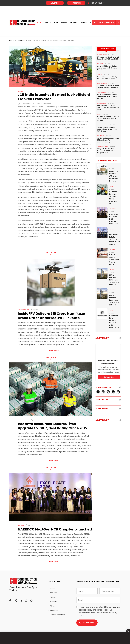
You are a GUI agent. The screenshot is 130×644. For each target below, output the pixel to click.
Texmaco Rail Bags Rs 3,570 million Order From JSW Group (107, 129)
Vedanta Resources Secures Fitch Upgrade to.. (114, 197)
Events (64, 22)
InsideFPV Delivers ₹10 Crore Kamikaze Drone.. (114, 175)
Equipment (21, 40)
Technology (101, 135)
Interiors (100, 75)
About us (53, 593)
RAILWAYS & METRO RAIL (103, 124)
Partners (53, 597)
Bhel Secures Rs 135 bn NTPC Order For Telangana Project (108, 107)
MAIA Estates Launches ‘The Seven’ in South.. (114, 279)
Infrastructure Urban (24, 310)
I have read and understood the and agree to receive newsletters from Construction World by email (99, 611)
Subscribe (76, 3)
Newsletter (54, 610)
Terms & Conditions (57, 615)
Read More (55, 350)
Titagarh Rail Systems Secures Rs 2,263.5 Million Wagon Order (107, 150)
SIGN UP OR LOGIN (96, 3)
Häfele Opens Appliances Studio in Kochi (114, 258)
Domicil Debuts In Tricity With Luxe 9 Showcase (107, 78)
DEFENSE (112, 165)
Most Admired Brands (104, 22)
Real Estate (21, 526)
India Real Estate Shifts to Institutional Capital (114, 238)
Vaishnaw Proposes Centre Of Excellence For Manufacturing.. (108, 139)
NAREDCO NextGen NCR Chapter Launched (114, 218)
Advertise (55, 3)
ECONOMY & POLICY (102, 55)
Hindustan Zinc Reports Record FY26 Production (114, 320)
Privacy (53, 606)
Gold (56, 22)
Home (40, 22)
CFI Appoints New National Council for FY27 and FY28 (108, 58)
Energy (99, 114)
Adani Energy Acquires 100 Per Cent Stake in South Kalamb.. (108, 118)
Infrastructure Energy (24, 420)
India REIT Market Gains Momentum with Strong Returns (107, 68)
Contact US (85, 22)
